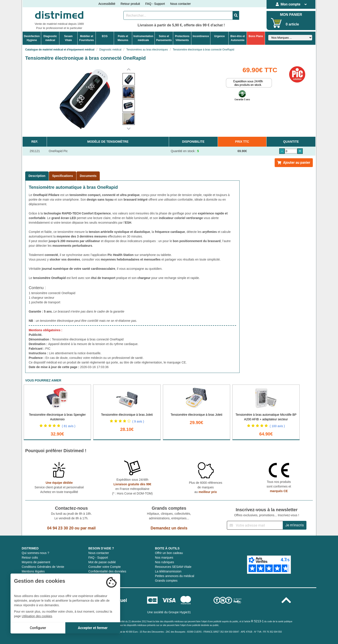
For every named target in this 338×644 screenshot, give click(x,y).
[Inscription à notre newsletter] (255, 525)
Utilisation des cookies (37, 616)
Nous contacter (180, 4)
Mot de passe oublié (102, 562)
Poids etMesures (123, 38)
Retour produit (130, 4)
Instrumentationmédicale (143, 38)
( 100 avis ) (277, 426)
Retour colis (30, 558)
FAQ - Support (155, 4)
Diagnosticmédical (50, 38)
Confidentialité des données (107, 571)
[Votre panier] (276, 23)
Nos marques (164, 558)
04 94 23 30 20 (60, 528)
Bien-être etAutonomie (238, 38)
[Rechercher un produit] (178, 15)
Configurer (38, 628)
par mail (88, 528)
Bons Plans (256, 36)
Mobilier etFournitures (87, 38)
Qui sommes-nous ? (35, 553)
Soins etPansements (164, 38)
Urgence (219, 36)
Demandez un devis (169, 528)
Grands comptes (166, 581)
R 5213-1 (257, 621)
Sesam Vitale (68, 38)
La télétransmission (168, 571)
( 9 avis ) (138, 421)
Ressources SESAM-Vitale (173, 567)
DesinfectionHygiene (32, 38)
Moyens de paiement (36, 562)
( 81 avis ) (68, 426)
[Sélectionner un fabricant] (290, 38)
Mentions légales (33, 571)
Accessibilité (107, 4)
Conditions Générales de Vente (43, 567)
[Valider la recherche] (236, 15)
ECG (105, 36)
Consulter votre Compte (105, 567)
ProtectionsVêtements (182, 38)
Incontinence (201, 36)
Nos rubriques (165, 562)
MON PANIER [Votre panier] (291, 15)
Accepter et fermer (93, 628)
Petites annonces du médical (175, 576)
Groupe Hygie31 (180, 612)
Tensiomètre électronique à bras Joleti (127, 415)
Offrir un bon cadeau (169, 553)
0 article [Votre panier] (292, 24)
